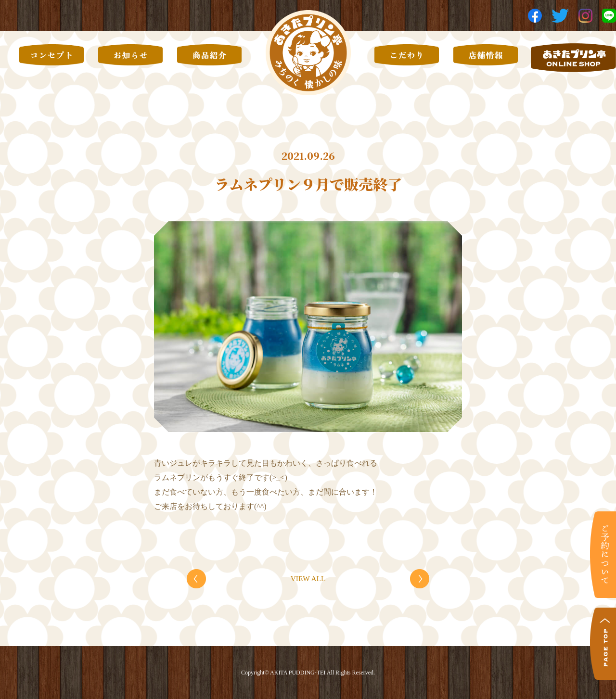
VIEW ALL (308, 578)
